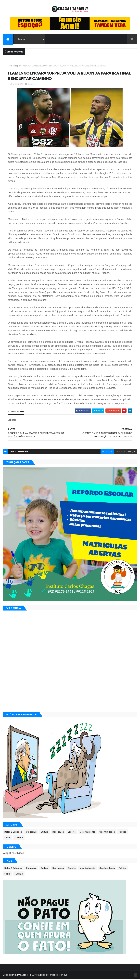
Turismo (19, 838)
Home (11, 66)
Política (123, 833)
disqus (132, 452)
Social (7, 838)
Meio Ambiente (88, 833)
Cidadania (31, 833)
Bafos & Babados (13, 833)
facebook (107, 452)
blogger (120, 452)
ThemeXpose (21, 975)
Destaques (58, 833)
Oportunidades (107, 833)
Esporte (19, 66)
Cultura (45, 833)
